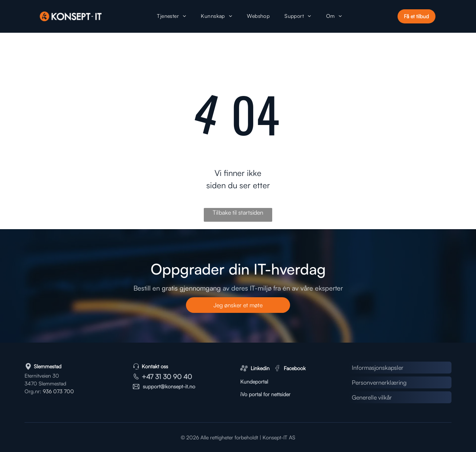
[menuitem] (171, 17)
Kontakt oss (155, 366)
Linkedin (260, 368)
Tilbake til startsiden (238, 212)
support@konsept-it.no (169, 386)
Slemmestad (48, 366)
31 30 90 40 (173, 376)
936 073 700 (58, 391)
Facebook (295, 368)
